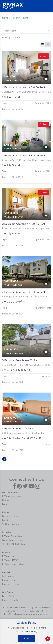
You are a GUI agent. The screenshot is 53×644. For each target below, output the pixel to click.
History (6, 500)
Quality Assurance (11, 584)
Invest (5, 520)
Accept (27, 638)
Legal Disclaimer (13, 611)
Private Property (10, 600)
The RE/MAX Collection (13, 544)
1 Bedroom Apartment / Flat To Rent (24, 87)
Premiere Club (9, 580)
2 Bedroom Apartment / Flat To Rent (24, 169)
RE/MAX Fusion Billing (13, 564)
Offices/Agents (9, 576)
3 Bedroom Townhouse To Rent (21, 374)
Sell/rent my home (11, 524)
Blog (4, 504)
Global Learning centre (13, 540)
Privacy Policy (28, 611)
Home (5, 18)
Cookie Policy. (30, 632)
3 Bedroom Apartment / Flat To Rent (24, 238)
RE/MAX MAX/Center (12, 560)
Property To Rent (19, 18)
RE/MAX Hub (9, 556)
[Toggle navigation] (47, 6)
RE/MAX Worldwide (12, 496)
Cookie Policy (42, 611)
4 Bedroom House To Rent (18, 442)
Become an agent (11, 516)
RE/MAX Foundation (12, 536)
